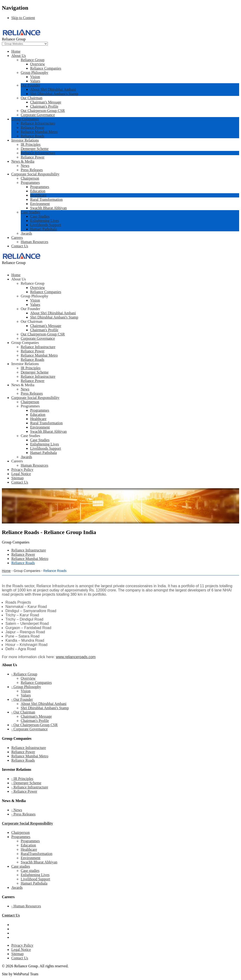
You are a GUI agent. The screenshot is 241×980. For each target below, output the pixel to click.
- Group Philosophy (26, 687)
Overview (38, 64)
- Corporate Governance (30, 729)
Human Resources (34, 242)
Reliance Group (33, 60)
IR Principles (31, 144)
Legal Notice (21, 950)
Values (35, 81)
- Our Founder (22, 699)
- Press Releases (23, 814)
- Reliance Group (24, 674)
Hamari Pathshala (43, 229)
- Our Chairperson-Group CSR (34, 725)
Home (16, 51)
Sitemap (17, 954)
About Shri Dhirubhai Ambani (53, 89)
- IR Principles (22, 779)
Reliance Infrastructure (38, 123)
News (25, 166)
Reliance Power (33, 128)
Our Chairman (32, 98)
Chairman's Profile (44, 106)
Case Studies (30, 212)
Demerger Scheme (35, 149)
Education (38, 191)
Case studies (21, 866)
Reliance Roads (32, 136)
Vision (35, 77)
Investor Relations (25, 140)
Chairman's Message (46, 102)
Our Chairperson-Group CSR (43, 111)
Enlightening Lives (44, 221)
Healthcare (38, 195)
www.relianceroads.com (76, 657)
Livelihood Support (35, 879)
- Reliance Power (24, 791)
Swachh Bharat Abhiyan (48, 208)
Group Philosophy (34, 73)
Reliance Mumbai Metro (39, 132)
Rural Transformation (46, 199)
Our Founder (30, 85)
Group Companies (25, 119)
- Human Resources (26, 906)
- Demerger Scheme (26, 783)
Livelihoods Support (46, 225)
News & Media (23, 161)
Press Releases (32, 170)
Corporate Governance (38, 115)
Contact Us (20, 246)
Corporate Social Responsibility (35, 174)
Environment (40, 204)
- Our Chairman (23, 712)
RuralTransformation (37, 854)
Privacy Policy (22, 945)
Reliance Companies (46, 68)
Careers (17, 238)
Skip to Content (23, 18)
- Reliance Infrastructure (30, 787)
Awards (26, 233)
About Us (19, 56)
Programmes (30, 183)
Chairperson (30, 178)
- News (17, 810)
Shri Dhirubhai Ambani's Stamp (54, 94)
